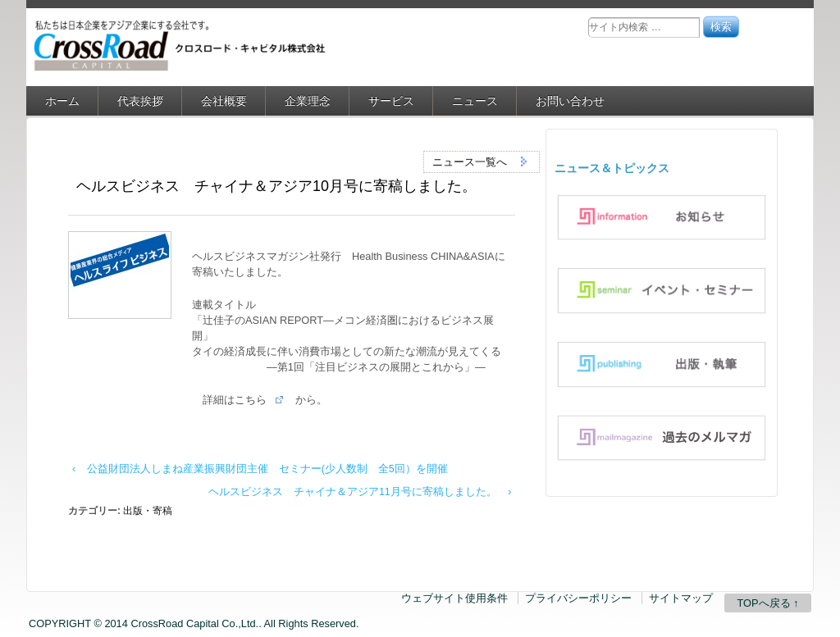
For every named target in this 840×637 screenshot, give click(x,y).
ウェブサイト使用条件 (454, 598)
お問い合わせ (570, 101)
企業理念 (308, 101)
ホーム (62, 101)
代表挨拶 (140, 101)
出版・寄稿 (148, 511)
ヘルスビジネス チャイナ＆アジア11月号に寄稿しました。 (353, 492)
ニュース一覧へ (482, 162)
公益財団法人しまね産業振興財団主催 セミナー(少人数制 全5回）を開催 (267, 469)
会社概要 (224, 101)
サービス (391, 101)
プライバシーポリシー (578, 598)
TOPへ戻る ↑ (767, 603)
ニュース (475, 101)
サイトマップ (681, 598)
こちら (251, 400)
